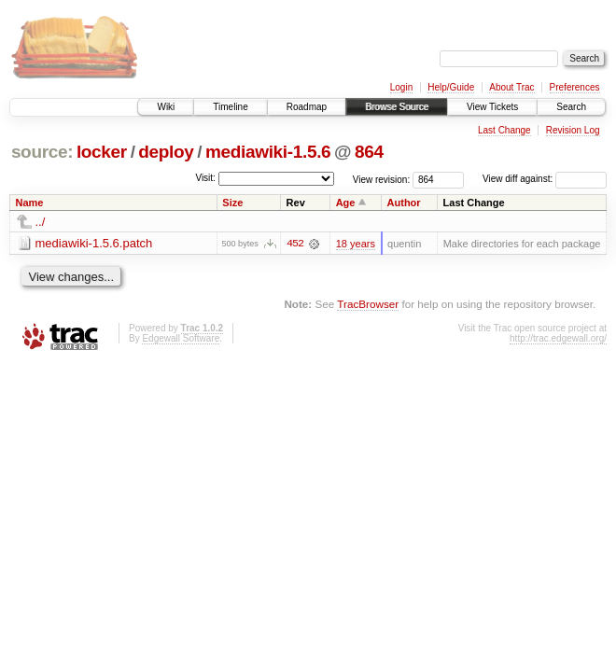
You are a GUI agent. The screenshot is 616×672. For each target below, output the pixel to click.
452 (295, 244)
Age (346, 203)
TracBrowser (368, 304)
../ (41, 222)
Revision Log (573, 130)
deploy (166, 152)
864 (369, 152)
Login (401, 87)
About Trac (511, 87)
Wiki (166, 107)
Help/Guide (451, 87)
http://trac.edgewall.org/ (558, 338)
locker (102, 152)
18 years (356, 244)
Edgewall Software (181, 338)
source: (42, 152)
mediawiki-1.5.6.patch (94, 243)
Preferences (575, 87)
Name (30, 203)
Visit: (205, 178)
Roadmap (307, 107)
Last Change (504, 130)
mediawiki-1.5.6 (268, 152)
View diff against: (545, 179)
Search (571, 107)
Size (232, 203)
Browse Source (397, 107)
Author (404, 203)
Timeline (230, 107)
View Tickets (492, 107)
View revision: (382, 179)
